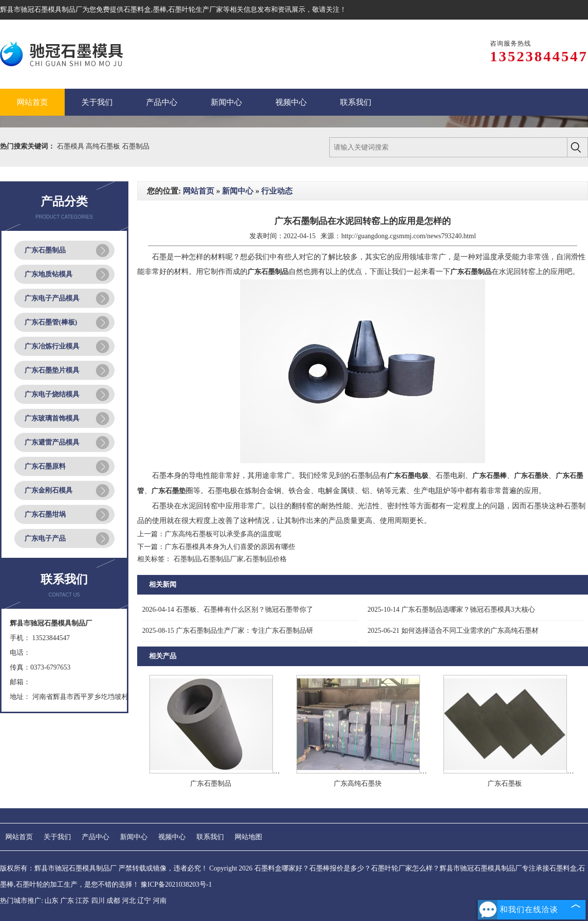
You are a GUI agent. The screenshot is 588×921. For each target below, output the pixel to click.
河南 (160, 901)
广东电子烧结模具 (52, 394)
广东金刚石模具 (49, 490)
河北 (129, 901)
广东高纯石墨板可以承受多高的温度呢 (223, 534)
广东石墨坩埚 (45, 514)
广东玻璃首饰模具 (52, 418)
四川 (98, 901)
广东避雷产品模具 (52, 442)
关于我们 (57, 837)
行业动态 (277, 191)
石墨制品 (136, 146)
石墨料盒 (137, 10)
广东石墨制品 (45, 250)
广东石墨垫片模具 (52, 370)
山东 (51, 901)
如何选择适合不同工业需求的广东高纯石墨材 (453, 631)
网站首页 (198, 191)
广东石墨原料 (45, 466)
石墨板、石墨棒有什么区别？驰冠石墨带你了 (228, 610)
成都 (113, 901)
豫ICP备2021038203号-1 (176, 884)
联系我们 (210, 837)
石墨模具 (72, 146)
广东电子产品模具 (52, 298)
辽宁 (144, 901)
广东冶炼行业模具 (52, 346)
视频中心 (172, 837)
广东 (67, 901)
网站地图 (248, 837)
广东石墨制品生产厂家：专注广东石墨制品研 (228, 631)
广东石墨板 (505, 784)
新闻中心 (238, 191)
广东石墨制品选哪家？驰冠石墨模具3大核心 (451, 610)
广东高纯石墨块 (358, 784)
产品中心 (96, 837)
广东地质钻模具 (49, 274)
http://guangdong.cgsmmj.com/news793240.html (408, 236)
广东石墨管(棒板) (51, 322)
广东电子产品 (45, 538)
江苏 (82, 901)
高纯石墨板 (104, 146)
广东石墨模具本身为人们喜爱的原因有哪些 (230, 547)
